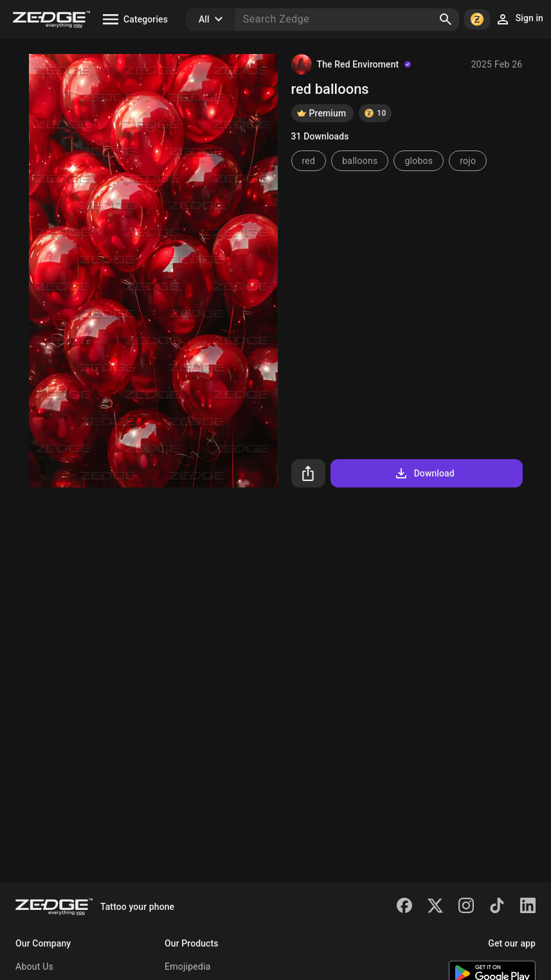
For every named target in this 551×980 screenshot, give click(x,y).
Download (424, 473)
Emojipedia (188, 966)
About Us (34, 966)
